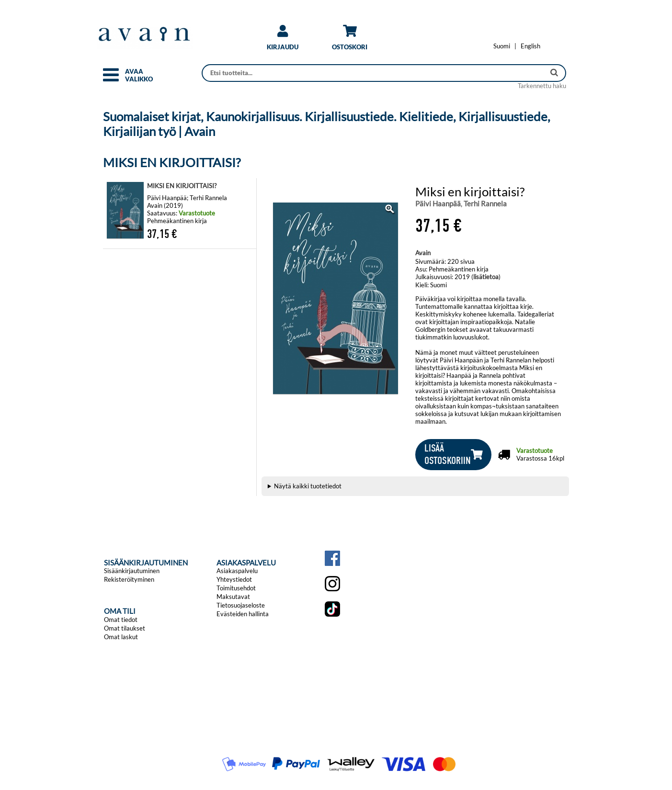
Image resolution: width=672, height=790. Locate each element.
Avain (423, 253)
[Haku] (374, 73)
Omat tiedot (121, 620)
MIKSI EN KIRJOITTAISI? (182, 186)
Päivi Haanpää (438, 203)
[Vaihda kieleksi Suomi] (502, 46)
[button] (111, 79)
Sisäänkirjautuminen (132, 571)
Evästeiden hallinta (243, 614)
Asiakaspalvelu (237, 571)
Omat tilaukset (125, 628)
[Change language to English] (530, 46)
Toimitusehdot (236, 588)
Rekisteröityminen (129, 579)
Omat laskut (121, 637)
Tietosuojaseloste (241, 605)
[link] (283, 41)
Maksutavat (233, 597)
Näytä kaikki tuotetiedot (308, 486)
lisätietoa (486, 277)
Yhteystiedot (234, 579)
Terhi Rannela (485, 203)
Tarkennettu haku (542, 86)
